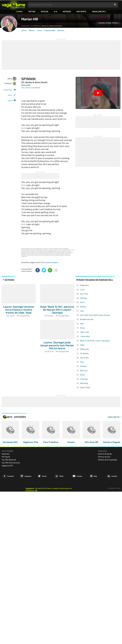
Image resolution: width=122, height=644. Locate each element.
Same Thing (85, 388)
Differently (85, 285)
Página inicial (26, 26)
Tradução (10, 84)
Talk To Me (85, 332)
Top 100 (32, 12)
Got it (83, 302)
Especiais (6, 454)
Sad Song (84, 383)
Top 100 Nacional (9, 460)
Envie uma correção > (50, 262)
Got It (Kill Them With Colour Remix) (95, 315)
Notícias (67, 12)
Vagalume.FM (98, 12)
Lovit (82, 290)
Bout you (84, 371)
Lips (82, 311)
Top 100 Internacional (11, 463)
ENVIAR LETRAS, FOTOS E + (109, 23)
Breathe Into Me (87, 319)
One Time (84, 294)
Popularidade (50, 31)
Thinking (84, 379)
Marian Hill (30, 19)
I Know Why (85, 336)
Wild (82, 324)
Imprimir (10, 100)
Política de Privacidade (107, 460)
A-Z (55, 12)
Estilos (45, 12)
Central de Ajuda (105, 454)
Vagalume (14, 5)
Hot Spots (81, 12)
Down (83, 328)
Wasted (83, 366)
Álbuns (32, 31)
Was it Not (84, 358)
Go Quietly (84, 354)
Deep (82, 345)
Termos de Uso (104, 457)
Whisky (83, 307)
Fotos (39, 31)
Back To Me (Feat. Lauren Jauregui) (95, 341)
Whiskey (84, 298)
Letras (24, 31)
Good (82, 375)
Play (82, 362)
